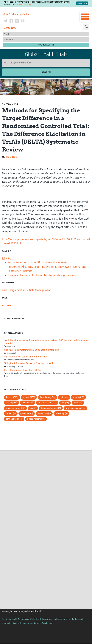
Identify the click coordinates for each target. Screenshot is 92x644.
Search (46, 72)
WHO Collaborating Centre (16, 14)
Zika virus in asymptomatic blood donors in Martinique (31, 350)
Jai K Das (11, 157)
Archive (6, 305)
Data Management (40, 290)
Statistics (22, 290)
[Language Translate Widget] (86, 26)
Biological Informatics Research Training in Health (29, 364)
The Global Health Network (27, 11)
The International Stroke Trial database (23, 370)
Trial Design (9, 290)
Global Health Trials (46, 54)
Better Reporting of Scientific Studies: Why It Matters (39, 263)
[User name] (46, 34)
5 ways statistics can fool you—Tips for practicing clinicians (42, 275)
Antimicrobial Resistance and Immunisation (26, 357)
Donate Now (10, 28)
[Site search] (46, 63)
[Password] (46, 40)
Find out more (25, 5)
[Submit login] (46, 45)
